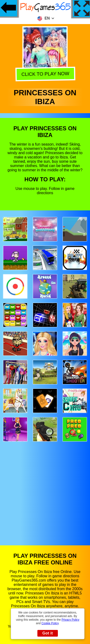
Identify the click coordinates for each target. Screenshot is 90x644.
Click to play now (45, 75)
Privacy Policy (70, 620)
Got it (48, 633)
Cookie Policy (50, 623)
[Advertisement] (45, 489)
